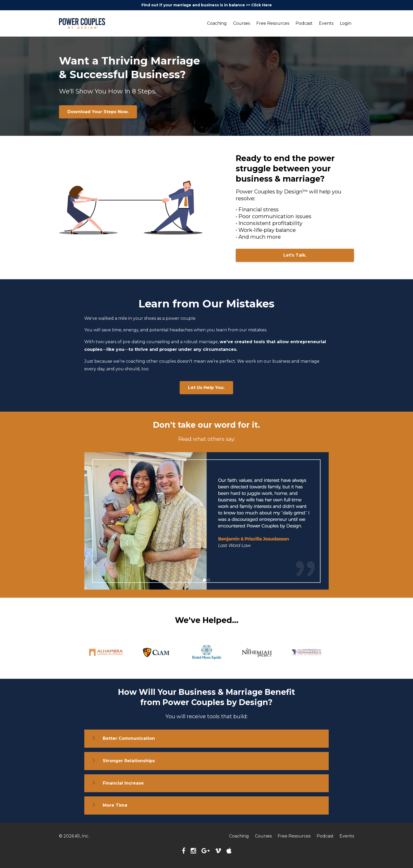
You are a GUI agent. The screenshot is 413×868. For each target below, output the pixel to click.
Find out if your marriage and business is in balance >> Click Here (207, 5)
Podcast (304, 23)
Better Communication (129, 738)
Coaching (217, 23)
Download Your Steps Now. (98, 112)
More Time (115, 805)
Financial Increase (123, 783)
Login (346, 23)
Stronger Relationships (129, 761)
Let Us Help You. (206, 388)
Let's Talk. (295, 255)
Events (326, 23)
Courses (242, 23)
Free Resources (273, 23)
